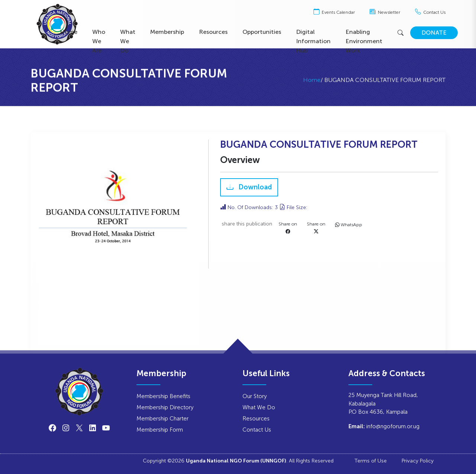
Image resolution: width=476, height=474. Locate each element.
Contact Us (430, 12)
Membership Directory (165, 407)
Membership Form (160, 430)
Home (69, 32)
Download (254, 188)
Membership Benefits (163, 396)
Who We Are (99, 41)
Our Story (255, 396)
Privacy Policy (418, 461)
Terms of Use (371, 461)
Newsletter (385, 12)
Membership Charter (163, 418)
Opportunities (262, 32)
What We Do (128, 41)
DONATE (434, 33)
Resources (213, 32)
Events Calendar (334, 12)
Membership (167, 32)
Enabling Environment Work (364, 41)
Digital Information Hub (313, 41)
